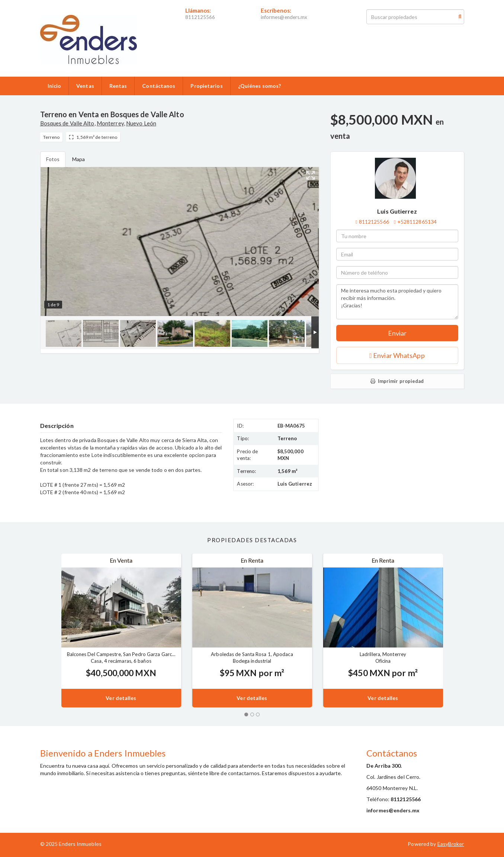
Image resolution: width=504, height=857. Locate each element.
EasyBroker (451, 844)
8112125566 (200, 17)
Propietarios (206, 86)
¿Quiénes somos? (260, 86)
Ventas (85, 86)
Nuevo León (141, 123)
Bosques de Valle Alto (67, 123)
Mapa (78, 159)
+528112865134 (417, 222)
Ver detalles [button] (121, 698)
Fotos (53, 159)
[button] (51, 631)
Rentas (118, 86)
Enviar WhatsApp (397, 355)
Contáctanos (159, 86)
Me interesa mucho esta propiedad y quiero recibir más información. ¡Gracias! (397, 302)
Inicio (54, 86)
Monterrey (110, 123)
